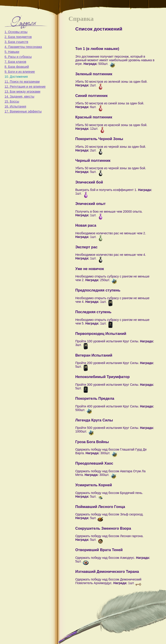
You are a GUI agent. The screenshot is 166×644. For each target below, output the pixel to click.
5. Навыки (12, 52)
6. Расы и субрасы (18, 57)
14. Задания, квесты (19, 96)
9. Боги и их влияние (20, 72)
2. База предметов (18, 37)
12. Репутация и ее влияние (25, 87)
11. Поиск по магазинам (22, 82)
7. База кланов (15, 62)
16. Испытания (15, 106)
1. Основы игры (16, 32)
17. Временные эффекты (23, 111)
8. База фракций (17, 67)
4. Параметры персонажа (23, 47)
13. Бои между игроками (22, 92)
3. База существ (16, 42)
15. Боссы (12, 101)
